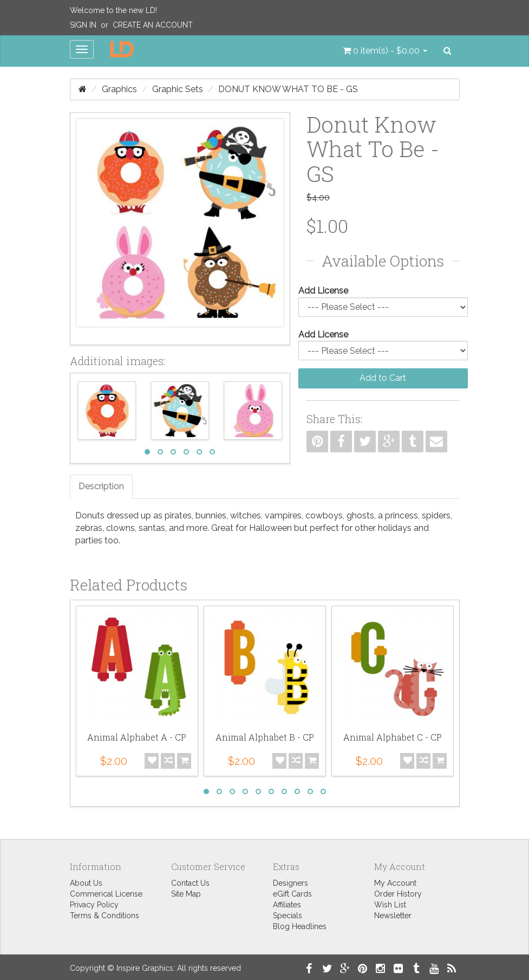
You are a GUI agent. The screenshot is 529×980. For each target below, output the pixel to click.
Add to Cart (383, 378)
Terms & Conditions (105, 916)
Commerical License (106, 894)
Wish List (390, 905)
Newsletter (393, 916)
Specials (288, 916)
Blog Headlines (300, 926)
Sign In (83, 25)
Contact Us (190, 883)
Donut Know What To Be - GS (288, 89)
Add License (323, 291)
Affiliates (287, 905)
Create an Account (153, 25)
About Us (86, 883)
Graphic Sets (178, 89)
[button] (385, 51)
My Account (395, 883)
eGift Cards (292, 894)
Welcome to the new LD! (113, 10)
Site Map (186, 894)
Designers (290, 883)
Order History (398, 894)
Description (101, 486)
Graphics (119, 89)
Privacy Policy (94, 905)
